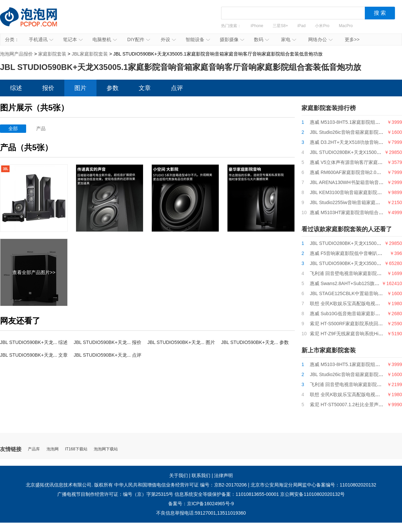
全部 (13, 128)
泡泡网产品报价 (35, 22)
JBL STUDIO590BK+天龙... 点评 (108, 355)
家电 (289, 39)
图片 (80, 88)
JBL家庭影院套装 (90, 54)
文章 (145, 88)
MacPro (346, 26)
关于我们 (179, 475)
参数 (113, 88)
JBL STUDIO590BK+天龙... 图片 (181, 342)
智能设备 (198, 39)
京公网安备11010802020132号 (312, 494)
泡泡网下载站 (106, 449)
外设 (168, 39)
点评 (177, 88)
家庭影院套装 (52, 54)
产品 (41, 128)
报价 (48, 88)
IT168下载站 (76, 449)
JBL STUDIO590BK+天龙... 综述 (34, 342)
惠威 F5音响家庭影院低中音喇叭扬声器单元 (355, 253)
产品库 (34, 449)
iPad (301, 26)
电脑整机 (105, 39)
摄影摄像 (232, 39)
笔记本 (73, 39)
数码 (261, 39)
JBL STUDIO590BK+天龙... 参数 (255, 342)
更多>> (352, 39)
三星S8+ (280, 26)
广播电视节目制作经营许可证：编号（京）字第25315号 (115, 494)
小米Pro (322, 26)
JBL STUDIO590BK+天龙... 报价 (108, 342)
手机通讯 (41, 39)
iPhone (257, 26)
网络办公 (320, 39)
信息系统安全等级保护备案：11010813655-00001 (227, 494)
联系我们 (201, 475)
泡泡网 (53, 449)
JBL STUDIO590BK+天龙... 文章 (34, 355)
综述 (16, 88)
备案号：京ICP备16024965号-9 (201, 504)
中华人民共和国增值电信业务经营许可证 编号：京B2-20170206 (181, 485)
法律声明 (223, 475)
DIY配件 (139, 39)
